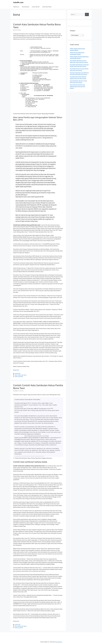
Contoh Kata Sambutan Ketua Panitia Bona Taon (37, 26)
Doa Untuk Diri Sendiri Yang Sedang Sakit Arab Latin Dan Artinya (78, 86)
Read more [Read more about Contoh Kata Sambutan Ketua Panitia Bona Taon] (16, 370)
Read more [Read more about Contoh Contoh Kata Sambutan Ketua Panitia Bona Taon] (16, 621)
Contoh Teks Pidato (47, 7)
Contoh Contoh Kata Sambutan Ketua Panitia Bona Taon (38, 387)
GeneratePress (59, 642)
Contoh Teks (18, 373)
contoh (19, 375)
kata (22, 375)
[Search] (87, 14)
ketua (25, 375)
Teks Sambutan (25, 7)
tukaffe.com (18, 2)
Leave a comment (19, 376)
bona (16, 375)
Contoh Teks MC (36, 7)
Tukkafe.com (16, 7)
